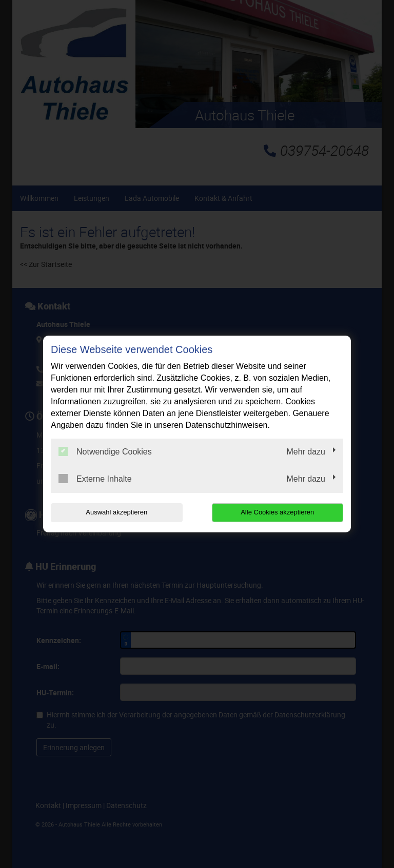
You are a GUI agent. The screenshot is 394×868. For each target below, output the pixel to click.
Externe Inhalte (95, 479)
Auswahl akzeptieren (116, 512)
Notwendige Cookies (105, 451)
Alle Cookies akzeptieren (277, 512)
